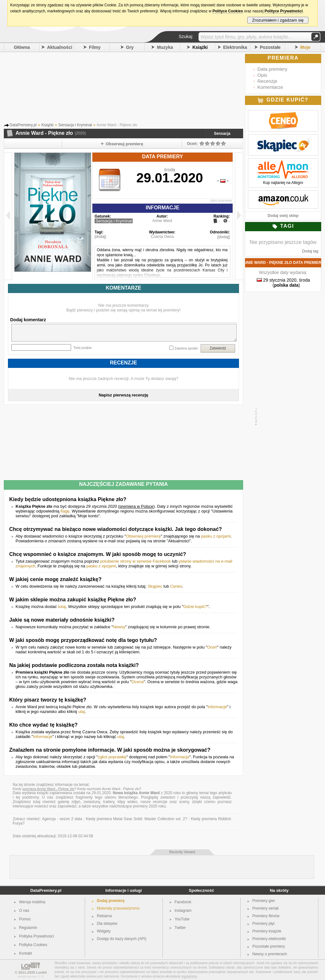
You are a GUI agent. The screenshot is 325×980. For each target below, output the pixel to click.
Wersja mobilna (32, 902)
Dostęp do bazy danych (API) (122, 939)
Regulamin (28, 928)
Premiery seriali (265, 908)
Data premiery (272, 69)
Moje (305, 47)
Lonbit (42, 972)
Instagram (183, 911)
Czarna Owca (162, 237)
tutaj (62, 607)
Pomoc (25, 919)
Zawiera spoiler (186, 348)
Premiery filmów (266, 916)
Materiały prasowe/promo (118, 908)
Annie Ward (162, 221)
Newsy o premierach (270, 954)
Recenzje (267, 81)
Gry (130, 47)
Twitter (180, 928)
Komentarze (270, 87)
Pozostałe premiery (269, 946)
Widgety (104, 931)
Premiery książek (267, 931)
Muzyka (165, 47)
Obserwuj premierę (143, 536)
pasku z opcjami (216, 536)
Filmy (95, 47)
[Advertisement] (132, 88)
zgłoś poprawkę (221, 201)
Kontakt (26, 953)
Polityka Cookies (33, 945)
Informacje (217, 707)
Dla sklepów (107, 924)
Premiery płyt (263, 924)
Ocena (137, 682)
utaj (81, 712)
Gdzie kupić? (195, 607)
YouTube (182, 919)
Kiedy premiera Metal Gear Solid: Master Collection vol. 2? (136, 819)
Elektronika (235, 47)
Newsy (119, 627)
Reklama (104, 916)
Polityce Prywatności (283, 11)
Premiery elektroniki (269, 939)
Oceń (212, 647)
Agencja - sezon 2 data (62, 819)
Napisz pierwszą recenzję (123, 395)
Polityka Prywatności (36, 936)
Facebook (183, 902)
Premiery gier (264, 901)
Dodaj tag (310, 251)
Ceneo (176, 586)
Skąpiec (155, 586)
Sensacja (222, 134)
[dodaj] (100, 237)
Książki (200, 47)
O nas (24, 911)
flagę (65, 511)
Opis (262, 75)
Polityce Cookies (228, 11)
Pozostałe (270, 47)
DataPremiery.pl (46, 890)
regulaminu (189, 976)
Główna (22, 47)
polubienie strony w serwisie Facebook (136, 561)
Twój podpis (83, 348)
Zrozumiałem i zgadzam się (278, 20)
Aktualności (60, 47)
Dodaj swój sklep (283, 216)
